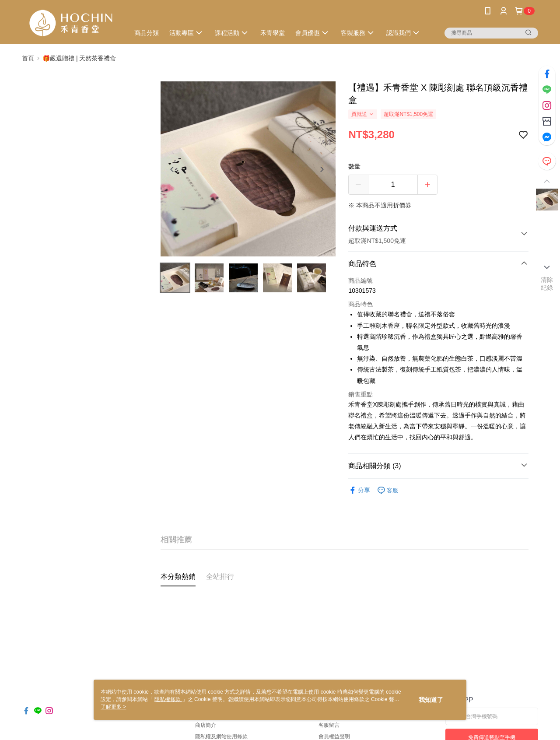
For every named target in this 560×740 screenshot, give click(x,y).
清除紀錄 (547, 284)
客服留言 (329, 725)
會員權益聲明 (334, 736)
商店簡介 (206, 725)
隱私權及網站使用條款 (221, 736)
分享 (359, 490)
